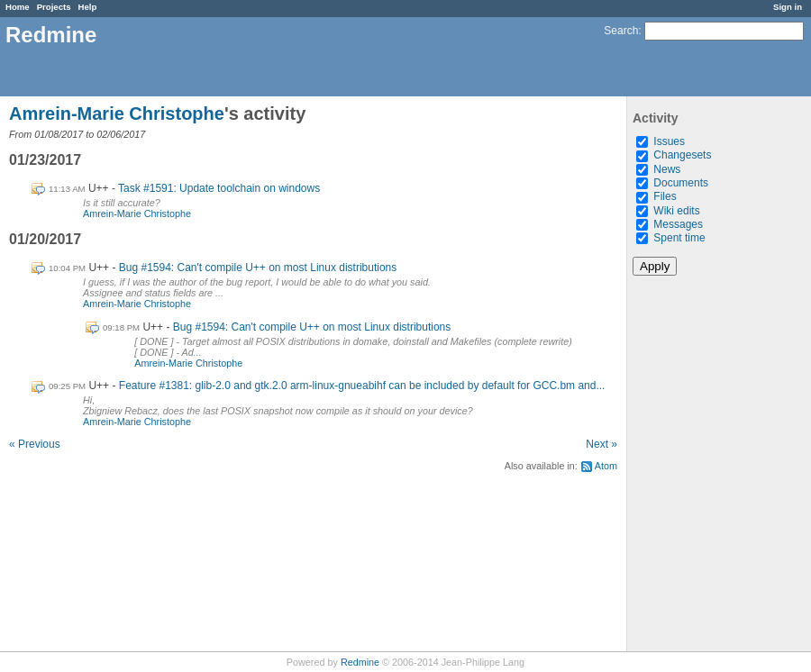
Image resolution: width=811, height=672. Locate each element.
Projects (54, 7)
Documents (681, 183)
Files (665, 196)
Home (18, 7)
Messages (678, 224)
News (667, 169)
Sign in (788, 7)
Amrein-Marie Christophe (117, 114)
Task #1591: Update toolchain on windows (219, 188)
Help (88, 7)
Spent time (679, 238)
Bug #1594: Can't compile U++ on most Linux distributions (258, 268)
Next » (601, 444)
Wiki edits (676, 211)
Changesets (682, 155)
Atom (606, 466)
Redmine (360, 662)
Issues (669, 141)
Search (621, 31)
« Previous (35, 444)
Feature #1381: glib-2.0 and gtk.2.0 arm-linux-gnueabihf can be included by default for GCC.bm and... (362, 386)
